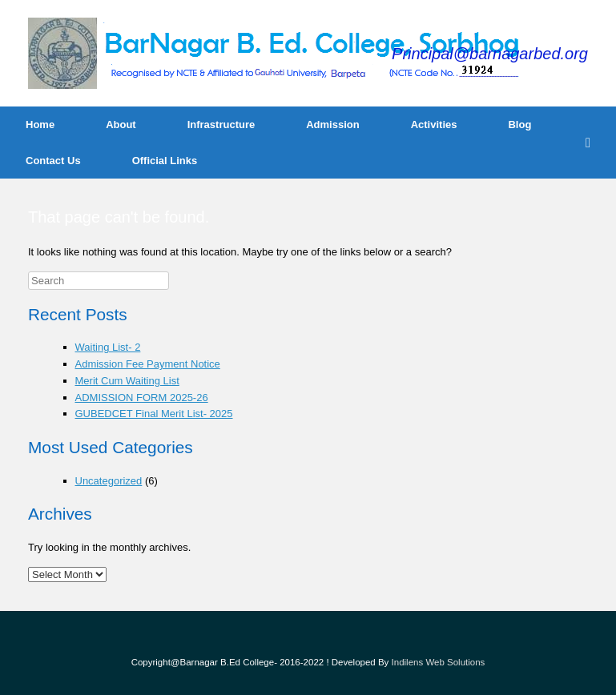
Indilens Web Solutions (439, 662)
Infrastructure (221, 125)
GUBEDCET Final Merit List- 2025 (154, 414)
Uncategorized (109, 481)
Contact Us (53, 161)
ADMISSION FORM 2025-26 (142, 398)
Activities (434, 125)
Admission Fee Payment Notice (148, 364)
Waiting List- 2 (108, 347)
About (121, 125)
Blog (519, 125)
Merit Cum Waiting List (127, 381)
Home (40, 125)
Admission (332, 125)
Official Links (165, 161)
